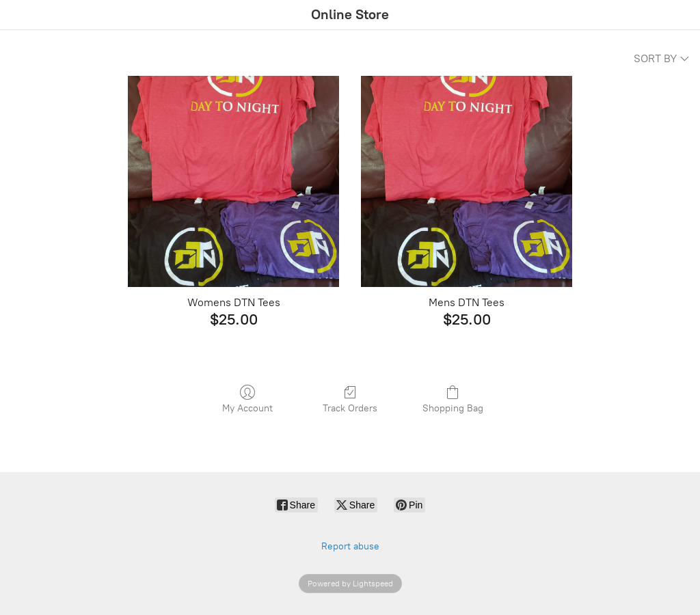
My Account (247, 399)
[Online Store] (350, 15)
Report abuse (350, 546)
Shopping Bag (453, 399)
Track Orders (350, 399)
